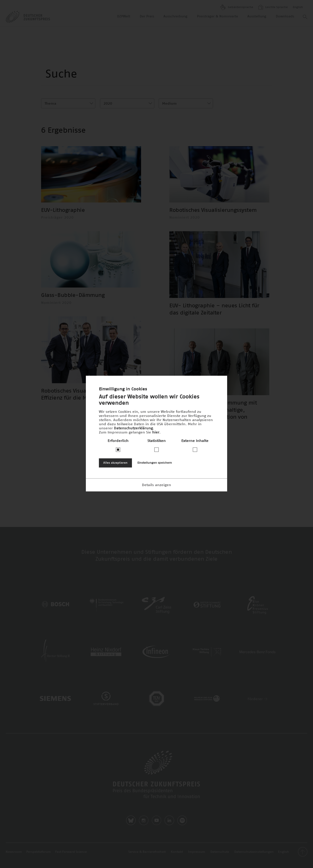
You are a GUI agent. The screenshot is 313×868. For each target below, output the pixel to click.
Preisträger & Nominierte (217, 16)
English (298, 7)
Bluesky (131, 820)
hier (156, 432)
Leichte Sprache (273, 7)
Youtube (156, 820)
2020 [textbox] (108, 104)
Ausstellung (257, 16)
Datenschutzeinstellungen (254, 852)
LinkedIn (169, 820)
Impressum (197, 852)
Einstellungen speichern (155, 463)
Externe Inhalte (195, 441)
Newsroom (14, 852)
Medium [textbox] (169, 104)
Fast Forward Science (71, 852)
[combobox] (68, 103)
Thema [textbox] (50, 104)
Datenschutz (220, 852)
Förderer (257, 699)
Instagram (144, 820)
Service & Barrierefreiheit (147, 852)
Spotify (182, 820)
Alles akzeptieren (115, 463)
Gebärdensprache (237, 7)
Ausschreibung (175, 16)
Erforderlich (118, 441)
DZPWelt (124, 16)
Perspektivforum (39, 852)
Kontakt (177, 852)
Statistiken (156, 441)
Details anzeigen (156, 485)
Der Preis (147, 16)
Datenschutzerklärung (133, 428)
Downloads (285, 16)
